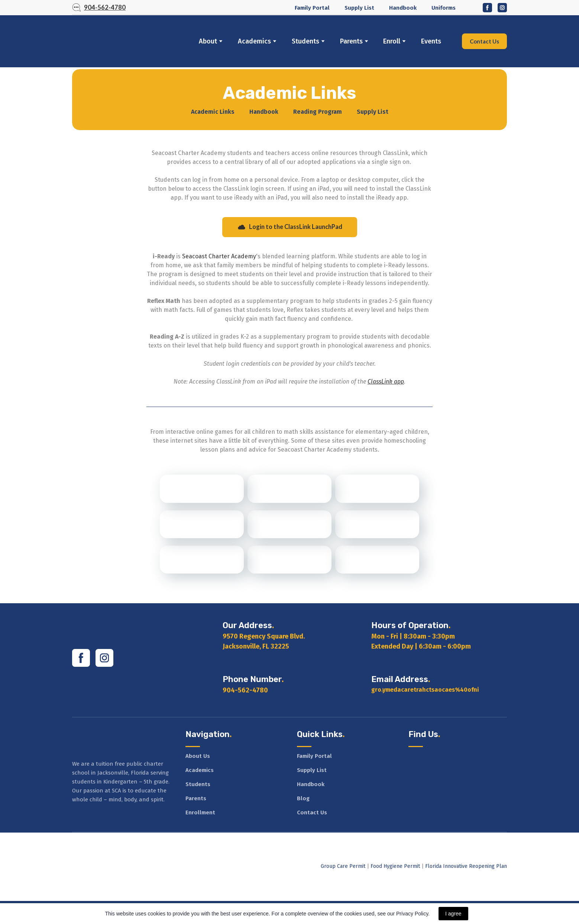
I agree (453, 914)
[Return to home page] (126, 41)
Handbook (403, 8)
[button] (99, 8)
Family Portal (312, 8)
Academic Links (213, 112)
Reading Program (318, 112)
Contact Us (312, 812)
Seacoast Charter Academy (219, 256)
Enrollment (200, 812)
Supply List (359, 8)
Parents (351, 41)
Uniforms (444, 8)
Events (431, 41)
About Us (198, 756)
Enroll (392, 41)
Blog (303, 798)
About (208, 41)
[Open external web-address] (202, 489)
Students (305, 41)
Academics (254, 41)
